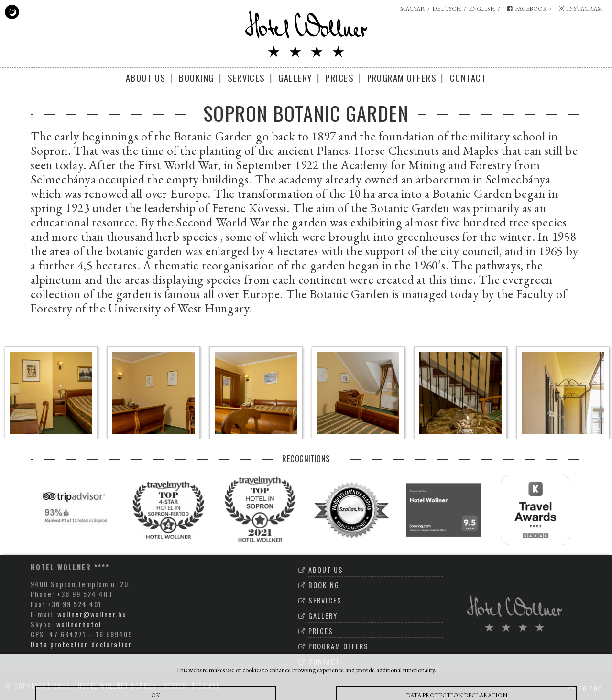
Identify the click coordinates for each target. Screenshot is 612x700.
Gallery (295, 78)
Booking (196, 78)
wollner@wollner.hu (92, 614)
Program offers (402, 78)
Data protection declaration (82, 644)
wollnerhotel (79, 624)
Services (246, 78)
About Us (146, 78)
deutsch (447, 9)
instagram (581, 9)
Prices (339, 78)
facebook (527, 9)
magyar (413, 9)
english (482, 9)
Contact (468, 78)
